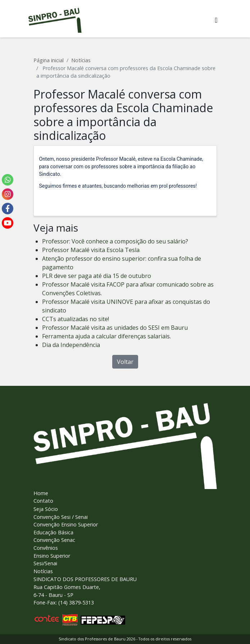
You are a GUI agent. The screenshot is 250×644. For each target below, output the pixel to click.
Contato (43, 501)
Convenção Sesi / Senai (61, 517)
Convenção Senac (54, 540)
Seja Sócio (46, 509)
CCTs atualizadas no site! (76, 319)
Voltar (125, 362)
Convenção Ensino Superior (66, 524)
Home (41, 493)
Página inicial (49, 60)
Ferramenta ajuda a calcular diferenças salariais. (106, 336)
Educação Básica (53, 532)
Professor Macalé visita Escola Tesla (91, 250)
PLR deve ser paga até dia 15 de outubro (97, 276)
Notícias (81, 60)
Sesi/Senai (45, 563)
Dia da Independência (71, 345)
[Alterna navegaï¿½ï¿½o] (216, 20)
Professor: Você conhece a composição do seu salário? (115, 241)
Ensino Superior (52, 556)
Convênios (46, 548)
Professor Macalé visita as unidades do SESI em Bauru (115, 328)
